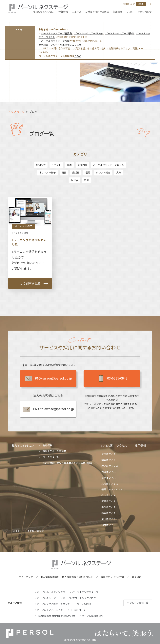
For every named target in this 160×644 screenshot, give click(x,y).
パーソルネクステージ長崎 (119, 33)
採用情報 (140, 445)
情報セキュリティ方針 (112, 577)
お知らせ (41, 165)
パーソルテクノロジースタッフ (53, 604)
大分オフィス (109, 472)
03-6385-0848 (112, 379)
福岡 (88, 172)
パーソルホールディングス (51, 592)
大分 (119, 172)
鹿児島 (76, 172)
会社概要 (47, 445)
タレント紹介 (103, 172)
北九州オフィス (110, 483)
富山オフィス (109, 519)
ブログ (16, 531)
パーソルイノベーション (50, 610)
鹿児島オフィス (110, 466)
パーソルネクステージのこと (109, 165)
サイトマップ (26, 577)
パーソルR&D (84, 604)
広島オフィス (109, 501)
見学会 (75, 180)
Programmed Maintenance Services (56, 616)
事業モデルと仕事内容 (54, 451)
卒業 (87, 180)
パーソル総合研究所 (92, 616)
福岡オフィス (109, 460)
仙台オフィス (109, 525)
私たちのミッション (23, 445)
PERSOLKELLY (78, 610)
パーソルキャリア (46, 598)
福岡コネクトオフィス (113, 489)
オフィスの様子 (47, 172)
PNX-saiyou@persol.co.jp (48, 379)
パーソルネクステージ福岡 (55, 41)
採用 (69, 165)
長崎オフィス (109, 478)
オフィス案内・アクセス (114, 445)
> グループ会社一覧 (138, 603)
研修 (64, 172)
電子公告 (137, 577)
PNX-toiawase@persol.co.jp (48, 409)
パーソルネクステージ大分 (89, 33)
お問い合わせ (36, 531)
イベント (56, 165)
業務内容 (82, 165)
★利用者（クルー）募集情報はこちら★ (60, 45)
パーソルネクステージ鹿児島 (56, 33)
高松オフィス (109, 507)
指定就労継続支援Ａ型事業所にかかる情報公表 (68, 463)
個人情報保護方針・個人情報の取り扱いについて (67, 577)
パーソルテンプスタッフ (85, 592)
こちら (78, 56)
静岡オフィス (109, 513)
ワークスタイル (51, 457)
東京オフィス (109, 454)
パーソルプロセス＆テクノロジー (80, 598)
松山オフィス (109, 495)
